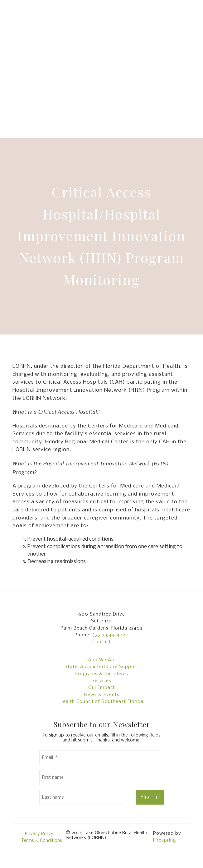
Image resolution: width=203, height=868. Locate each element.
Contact (102, 642)
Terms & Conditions (42, 841)
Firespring (165, 840)
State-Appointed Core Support (101, 667)
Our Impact (102, 688)
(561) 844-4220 (111, 635)
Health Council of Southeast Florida (101, 702)
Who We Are (102, 660)
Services (101, 681)
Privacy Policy (39, 834)
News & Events (102, 695)
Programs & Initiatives (101, 674)
